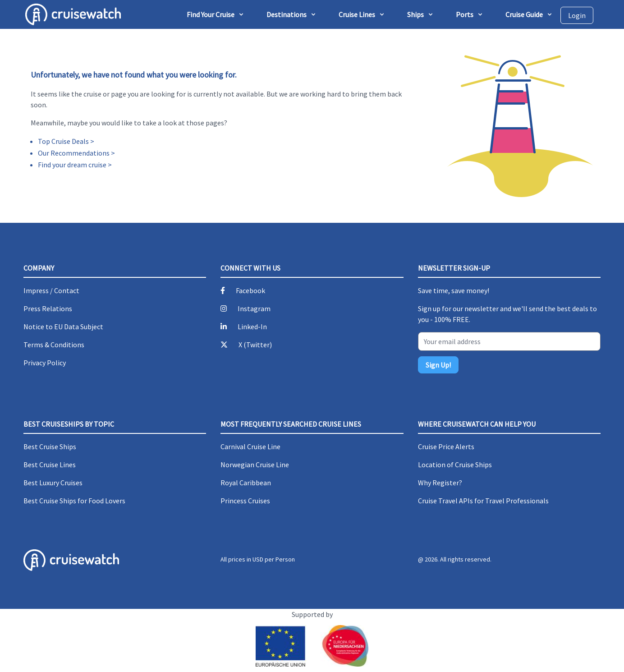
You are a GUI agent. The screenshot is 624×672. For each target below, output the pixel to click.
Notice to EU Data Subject (63, 327)
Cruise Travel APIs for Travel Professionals (483, 501)
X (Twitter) (255, 345)
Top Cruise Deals (63, 141)
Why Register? (440, 483)
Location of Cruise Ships (455, 465)
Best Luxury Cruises (53, 483)
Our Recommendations (74, 153)
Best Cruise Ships (50, 446)
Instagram (254, 308)
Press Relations (48, 308)
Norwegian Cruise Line (255, 465)
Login (577, 15)
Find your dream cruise (72, 165)
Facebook (250, 290)
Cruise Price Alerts (446, 446)
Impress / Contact (51, 290)
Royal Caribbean (246, 483)
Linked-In (252, 327)
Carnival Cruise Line (250, 446)
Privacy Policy (45, 363)
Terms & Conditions (54, 345)
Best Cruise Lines (50, 465)
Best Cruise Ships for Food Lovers (74, 501)
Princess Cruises (245, 501)
